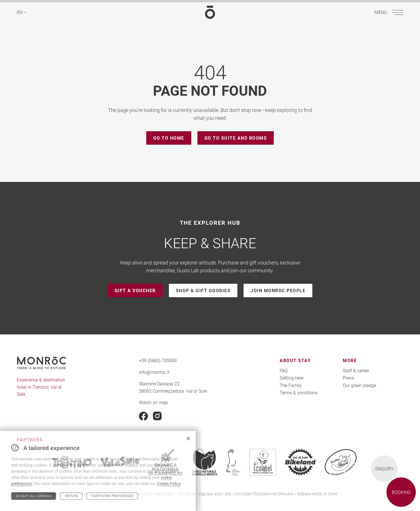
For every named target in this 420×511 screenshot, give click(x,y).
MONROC (210, 12)
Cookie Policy (169, 484)
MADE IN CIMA (325, 494)
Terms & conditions (299, 392)
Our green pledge (359, 385)
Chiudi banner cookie (188, 439)
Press (348, 378)
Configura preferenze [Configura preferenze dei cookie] (113, 496)
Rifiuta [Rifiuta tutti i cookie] (71, 496)
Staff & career (356, 370)
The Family (291, 385)
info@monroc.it (154, 372)
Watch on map (153, 402)
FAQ (284, 370)
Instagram (157, 416)
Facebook (143, 416)
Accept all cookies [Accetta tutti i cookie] (34, 496)
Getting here (292, 378)
